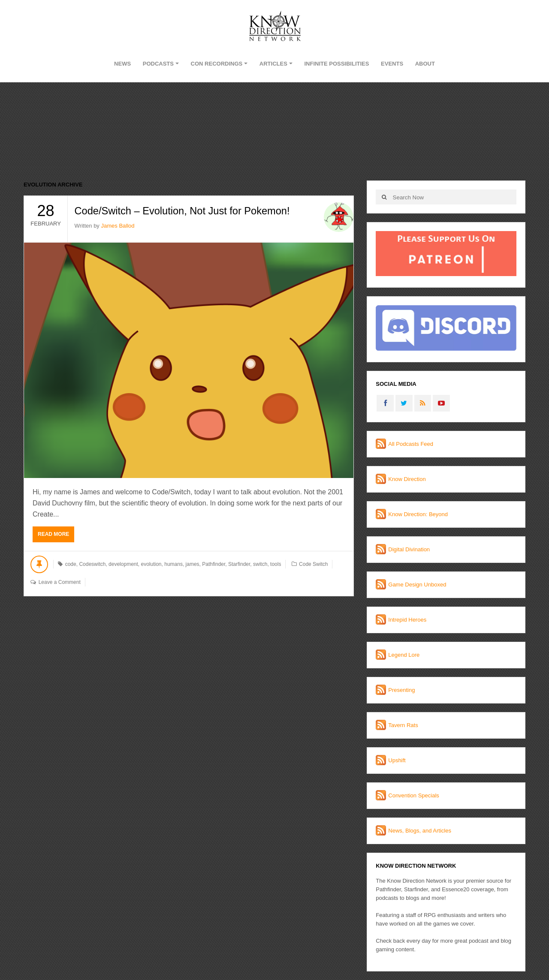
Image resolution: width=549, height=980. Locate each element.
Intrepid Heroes (407, 620)
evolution (151, 564)
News (122, 64)
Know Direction (407, 479)
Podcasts (158, 64)
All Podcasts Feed (411, 444)
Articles (273, 64)
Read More (53, 534)
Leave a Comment (60, 582)
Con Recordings (217, 64)
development (123, 564)
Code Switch (313, 564)
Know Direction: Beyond (418, 514)
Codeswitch (92, 564)
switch (260, 564)
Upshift (397, 760)
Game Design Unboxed (417, 585)
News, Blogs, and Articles (420, 831)
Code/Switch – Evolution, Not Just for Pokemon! (184, 211)
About (425, 64)
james (193, 564)
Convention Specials (414, 795)
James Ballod (118, 226)
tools (276, 564)
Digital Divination (409, 549)
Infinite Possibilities (336, 64)
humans (173, 564)
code (71, 564)
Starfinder (239, 564)
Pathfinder (214, 564)
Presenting (401, 690)
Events (392, 64)
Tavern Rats (403, 725)
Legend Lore (404, 655)
